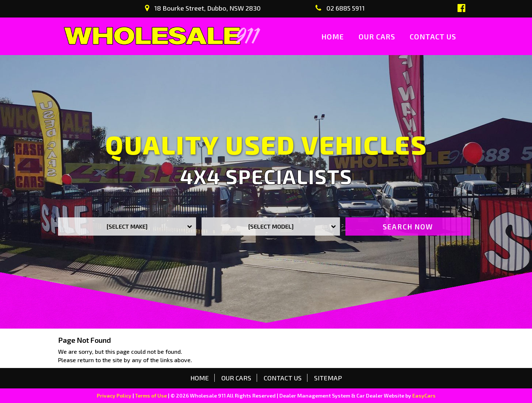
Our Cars (377, 36)
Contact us (433, 36)
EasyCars (424, 396)
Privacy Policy (115, 396)
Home (333, 36)
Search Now (408, 227)
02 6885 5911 (340, 8)
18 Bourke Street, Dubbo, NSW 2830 (203, 8)
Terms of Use (152, 396)
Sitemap (328, 378)
